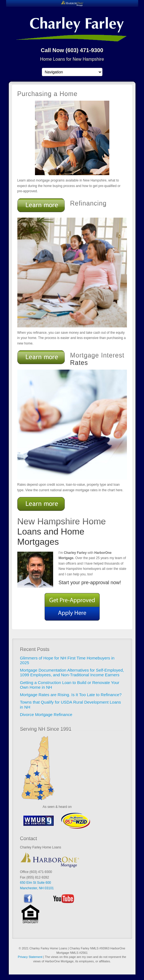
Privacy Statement (30, 957)
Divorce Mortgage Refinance (46, 715)
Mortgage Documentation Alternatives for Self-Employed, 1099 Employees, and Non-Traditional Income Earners (72, 672)
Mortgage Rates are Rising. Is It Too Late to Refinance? (72, 695)
